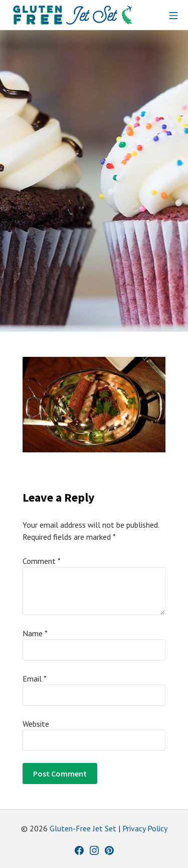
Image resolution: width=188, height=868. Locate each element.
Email (35, 679)
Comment (42, 561)
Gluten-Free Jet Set (83, 828)
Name (35, 633)
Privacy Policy (145, 828)
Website (36, 724)
